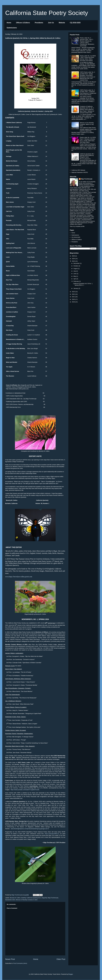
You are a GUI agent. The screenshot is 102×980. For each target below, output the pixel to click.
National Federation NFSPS (80, 172)
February (76, 281)
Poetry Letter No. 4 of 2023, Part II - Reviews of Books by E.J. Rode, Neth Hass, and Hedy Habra (88, 140)
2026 (74, 256)
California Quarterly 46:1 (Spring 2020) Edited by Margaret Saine (87, 155)
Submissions (12, 28)
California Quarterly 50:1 (34, 898)
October (76, 266)
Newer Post (10, 959)
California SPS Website (78, 170)
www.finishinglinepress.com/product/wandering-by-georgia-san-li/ (30, 829)
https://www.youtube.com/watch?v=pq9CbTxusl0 (25, 790)
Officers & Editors (23, 23)
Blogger (71, 974)
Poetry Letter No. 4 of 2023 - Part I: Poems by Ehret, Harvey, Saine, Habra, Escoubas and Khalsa (88, 58)
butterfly (23, 898)
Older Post (61, 959)
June (75, 274)
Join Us (51, 23)
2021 (74, 297)
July (75, 271)
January (76, 288)
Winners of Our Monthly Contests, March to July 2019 (87, 124)
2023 (74, 292)
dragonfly (44, 898)
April (75, 279)
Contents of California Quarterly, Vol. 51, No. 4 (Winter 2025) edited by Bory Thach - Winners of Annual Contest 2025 (87, 110)
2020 (74, 299)
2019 (74, 302)
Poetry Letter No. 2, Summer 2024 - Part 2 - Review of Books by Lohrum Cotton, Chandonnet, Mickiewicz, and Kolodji (87, 42)
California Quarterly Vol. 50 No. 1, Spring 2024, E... (83, 284)
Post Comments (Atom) (20, 963)
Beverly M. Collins (15, 898)
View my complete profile (77, 226)
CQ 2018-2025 (75, 23)
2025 (74, 259)
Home (9, 23)
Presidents (39, 23)
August (76, 269)
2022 (74, 294)
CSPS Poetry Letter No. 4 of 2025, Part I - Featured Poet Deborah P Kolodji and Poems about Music (88, 92)
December (77, 263)
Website (62, 23)
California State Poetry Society (47, 13)
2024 (74, 261)
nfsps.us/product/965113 (52, 834)
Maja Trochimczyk (53, 898)
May (75, 276)
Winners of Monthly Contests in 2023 (27, 900)
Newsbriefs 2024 (10, 900)
